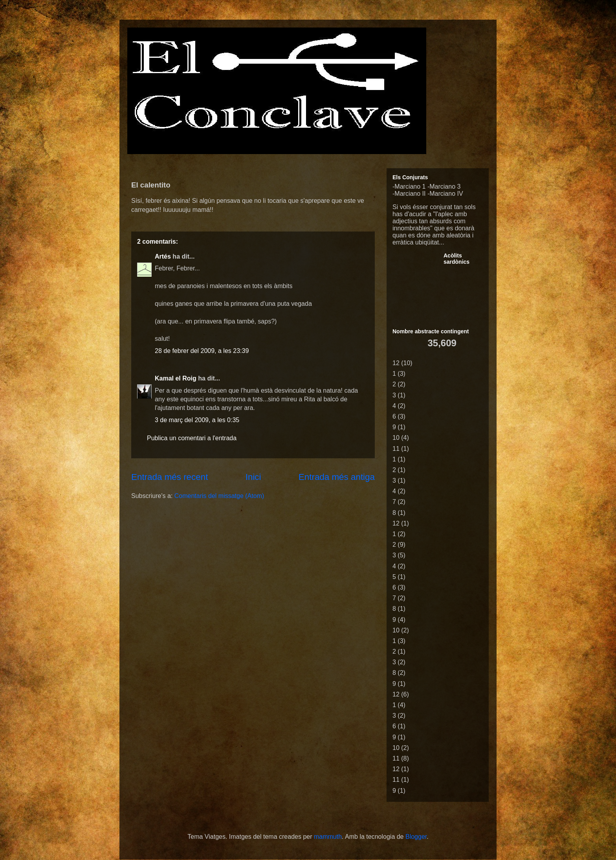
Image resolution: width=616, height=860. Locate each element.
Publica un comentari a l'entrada (192, 438)
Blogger (416, 837)
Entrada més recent (170, 477)
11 (396, 449)
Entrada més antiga (337, 477)
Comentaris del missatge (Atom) (219, 496)
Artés (163, 256)
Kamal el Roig (176, 378)
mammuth (328, 837)
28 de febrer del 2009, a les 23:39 (202, 351)
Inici (253, 477)
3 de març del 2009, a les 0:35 (197, 420)
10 (396, 438)
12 (396, 363)
